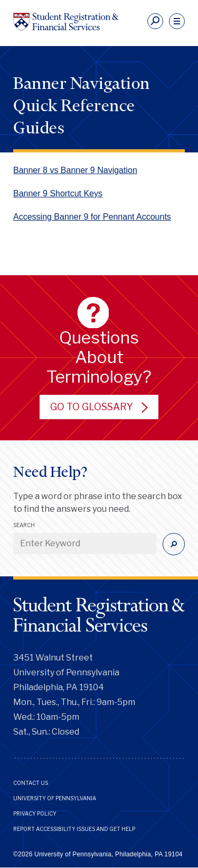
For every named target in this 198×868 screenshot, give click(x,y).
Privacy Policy (35, 813)
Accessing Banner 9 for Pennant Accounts (92, 217)
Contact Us (31, 783)
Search (24, 525)
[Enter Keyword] (85, 544)
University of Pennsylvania (55, 798)
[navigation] (177, 21)
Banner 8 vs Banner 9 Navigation (75, 170)
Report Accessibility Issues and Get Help (74, 829)
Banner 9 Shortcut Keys (58, 193)
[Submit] (174, 544)
